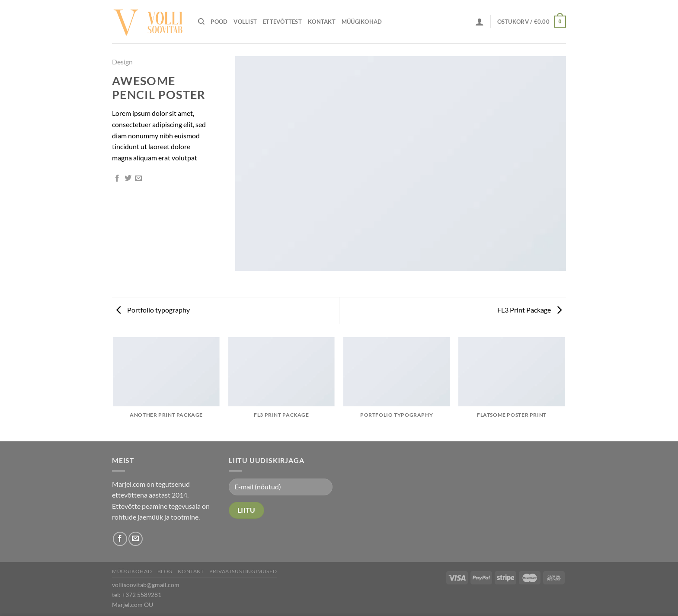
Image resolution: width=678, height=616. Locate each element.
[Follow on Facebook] (120, 539)
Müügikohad (362, 22)
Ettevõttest (282, 22)
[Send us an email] (136, 539)
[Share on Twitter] (128, 179)
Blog (165, 571)
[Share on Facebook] (117, 179)
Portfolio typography (153, 310)
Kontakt (322, 22)
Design (122, 62)
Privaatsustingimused (243, 571)
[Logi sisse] (480, 22)
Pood (219, 22)
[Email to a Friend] (138, 179)
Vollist (245, 22)
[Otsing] (201, 22)
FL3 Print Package (529, 310)
